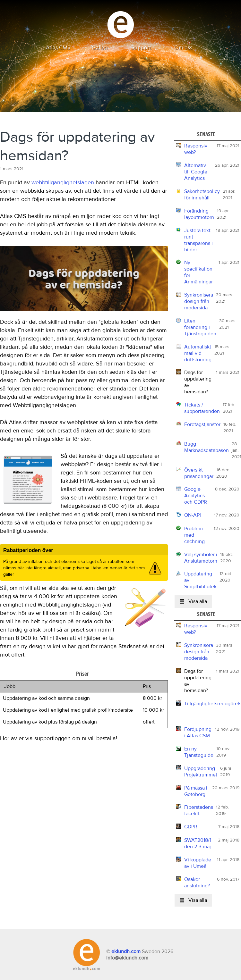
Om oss (183, 48)
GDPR (191, 827)
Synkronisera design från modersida (199, 301)
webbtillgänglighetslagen (63, 183)
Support (141, 48)
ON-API (193, 515)
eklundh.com (126, 951)
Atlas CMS (58, 48)
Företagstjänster (202, 424)
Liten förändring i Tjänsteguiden (200, 327)
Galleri (100, 48)
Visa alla (193, 601)
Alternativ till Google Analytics (196, 172)
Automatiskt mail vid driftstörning (198, 353)
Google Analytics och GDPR (196, 496)
